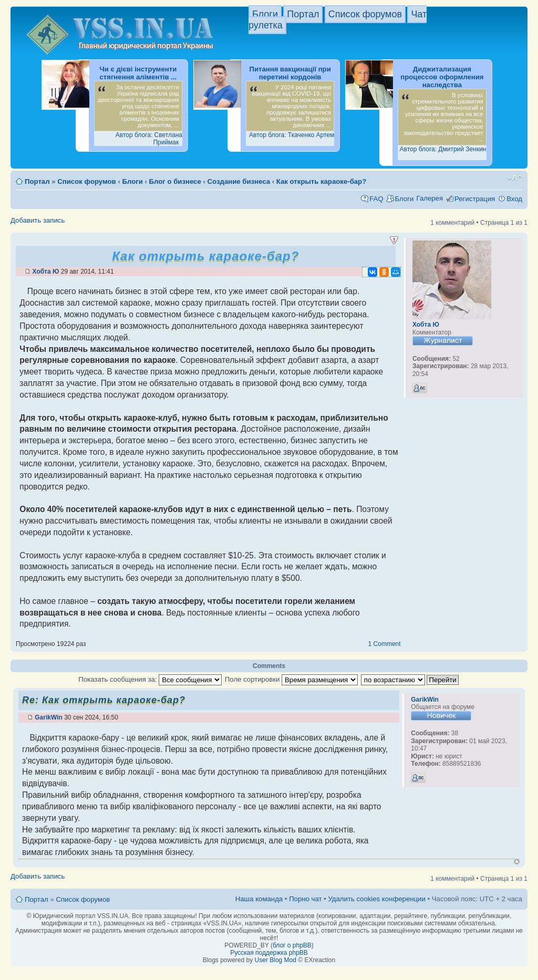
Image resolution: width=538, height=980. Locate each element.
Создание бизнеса (239, 181)
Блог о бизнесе (175, 181)
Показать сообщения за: (150, 679)
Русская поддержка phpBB (269, 953)
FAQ (376, 199)
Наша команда (259, 899)
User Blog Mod (276, 960)
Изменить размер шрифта (515, 178)
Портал (303, 14)
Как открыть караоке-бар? (321, 181)
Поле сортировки (291, 679)
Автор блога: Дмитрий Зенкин (443, 149)
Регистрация (475, 199)
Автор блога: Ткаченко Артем (292, 135)
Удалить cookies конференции (376, 899)
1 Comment (385, 644)
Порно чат (305, 899)
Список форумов (365, 14)
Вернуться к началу (517, 862)
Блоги (265, 14)
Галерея (430, 198)
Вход (514, 199)
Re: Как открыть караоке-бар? (104, 700)
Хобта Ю (46, 272)
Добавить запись (38, 220)
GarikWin (49, 717)
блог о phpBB (292, 945)
